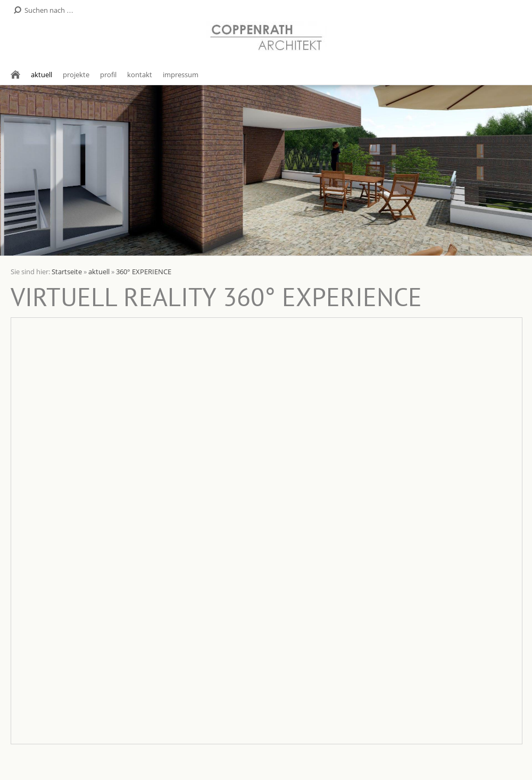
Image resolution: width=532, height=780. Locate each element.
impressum (181, 75)
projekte (76, 75)
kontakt (140, 75)
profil (108, 75)
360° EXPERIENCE (144, 272)
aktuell (41, 75)
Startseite (67, 272)
